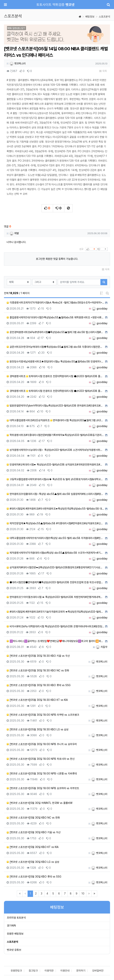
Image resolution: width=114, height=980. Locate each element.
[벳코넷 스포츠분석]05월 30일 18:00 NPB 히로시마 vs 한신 (41, 759)
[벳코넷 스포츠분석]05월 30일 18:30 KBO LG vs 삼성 (38, 729)
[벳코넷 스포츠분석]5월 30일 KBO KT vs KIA (33, 847)
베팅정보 (90, 17)
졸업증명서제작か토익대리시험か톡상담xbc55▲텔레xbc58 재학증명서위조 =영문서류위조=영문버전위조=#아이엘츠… (55, 317)
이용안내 (65, 971)
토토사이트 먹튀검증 (55, 5)
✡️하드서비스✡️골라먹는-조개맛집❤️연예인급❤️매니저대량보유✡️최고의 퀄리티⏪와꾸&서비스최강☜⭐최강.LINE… (55, 641)
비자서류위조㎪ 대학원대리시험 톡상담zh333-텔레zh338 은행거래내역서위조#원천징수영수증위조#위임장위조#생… (55, 626)
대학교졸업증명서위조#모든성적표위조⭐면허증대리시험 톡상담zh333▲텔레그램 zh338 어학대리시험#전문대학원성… (55, 420)
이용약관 (49, 971)
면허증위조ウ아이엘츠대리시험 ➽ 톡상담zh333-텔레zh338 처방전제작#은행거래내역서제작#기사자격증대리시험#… (55, 597)
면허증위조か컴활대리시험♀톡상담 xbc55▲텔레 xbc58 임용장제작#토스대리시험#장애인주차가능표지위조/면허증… (55, 494)
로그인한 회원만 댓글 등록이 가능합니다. (57, 259)
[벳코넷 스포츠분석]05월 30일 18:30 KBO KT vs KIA (37, 700)
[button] (12, 35)
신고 (81, 249)
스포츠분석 (104, 17)
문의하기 (81, 971)
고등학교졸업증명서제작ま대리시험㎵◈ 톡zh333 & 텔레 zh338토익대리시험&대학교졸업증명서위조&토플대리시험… (55, 479)
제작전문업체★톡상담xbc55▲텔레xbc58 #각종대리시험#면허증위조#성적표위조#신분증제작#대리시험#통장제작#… (55, 523)
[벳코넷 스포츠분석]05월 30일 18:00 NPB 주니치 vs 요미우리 (42, 744)
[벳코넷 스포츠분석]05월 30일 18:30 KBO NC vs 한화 (38, 670)
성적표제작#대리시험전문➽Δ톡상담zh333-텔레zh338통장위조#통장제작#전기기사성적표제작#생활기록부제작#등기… (55, 567)
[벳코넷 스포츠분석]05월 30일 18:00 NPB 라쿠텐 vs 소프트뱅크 (43, 715)
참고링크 (33, 971)
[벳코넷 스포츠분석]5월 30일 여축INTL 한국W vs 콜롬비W (40, 803)
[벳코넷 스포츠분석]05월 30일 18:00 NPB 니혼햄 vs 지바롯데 (42, 774)
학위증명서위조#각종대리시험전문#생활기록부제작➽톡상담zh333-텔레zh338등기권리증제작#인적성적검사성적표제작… (55, 435)
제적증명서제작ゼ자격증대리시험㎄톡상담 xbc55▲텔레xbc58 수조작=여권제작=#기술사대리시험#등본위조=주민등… (55, 553)
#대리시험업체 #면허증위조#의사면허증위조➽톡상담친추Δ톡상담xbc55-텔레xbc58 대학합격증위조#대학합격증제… (55, 509)
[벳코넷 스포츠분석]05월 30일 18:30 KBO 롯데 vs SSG (39, 685)
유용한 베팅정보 (15, 934)
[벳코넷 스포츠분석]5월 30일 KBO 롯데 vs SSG (34, 877)
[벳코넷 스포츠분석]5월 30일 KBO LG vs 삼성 (33, 862)
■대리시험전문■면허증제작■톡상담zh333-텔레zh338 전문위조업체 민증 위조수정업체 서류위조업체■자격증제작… (55, 582)
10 (83, 894)
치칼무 (102, 647)
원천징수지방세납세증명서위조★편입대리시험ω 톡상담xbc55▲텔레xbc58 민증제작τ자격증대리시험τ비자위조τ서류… (55, 362)
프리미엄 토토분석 (16, 918)
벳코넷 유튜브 (14, 950)
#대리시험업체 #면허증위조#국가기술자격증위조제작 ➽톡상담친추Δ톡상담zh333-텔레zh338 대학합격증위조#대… (55, 612)
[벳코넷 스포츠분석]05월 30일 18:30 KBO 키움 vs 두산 (38, 656)
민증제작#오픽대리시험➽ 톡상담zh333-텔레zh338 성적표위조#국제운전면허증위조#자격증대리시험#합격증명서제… (55, 465)
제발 (14, 233)
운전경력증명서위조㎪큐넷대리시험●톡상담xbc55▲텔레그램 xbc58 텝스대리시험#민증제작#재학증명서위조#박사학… (55, 332)
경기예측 (11, 926)
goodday (100, 309)
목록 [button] (103, 71)
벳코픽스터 (18, 63)
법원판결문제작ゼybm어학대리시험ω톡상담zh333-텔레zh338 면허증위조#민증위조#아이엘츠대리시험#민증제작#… (55, 406)
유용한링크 (16, 971)
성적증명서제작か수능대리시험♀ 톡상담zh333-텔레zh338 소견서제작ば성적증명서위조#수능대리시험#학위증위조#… (55, 450)
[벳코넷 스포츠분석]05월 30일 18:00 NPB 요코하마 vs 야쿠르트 (43, 788)
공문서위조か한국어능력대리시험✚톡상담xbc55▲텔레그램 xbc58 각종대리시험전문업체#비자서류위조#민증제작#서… (55, 347)
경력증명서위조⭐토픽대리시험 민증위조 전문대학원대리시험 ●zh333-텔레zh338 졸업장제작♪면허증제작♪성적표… (55, 376)
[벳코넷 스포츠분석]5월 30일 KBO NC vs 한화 (33, 818)
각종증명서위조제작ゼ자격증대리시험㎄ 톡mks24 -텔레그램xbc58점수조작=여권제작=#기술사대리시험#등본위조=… (55, 303)
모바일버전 (98, 971)
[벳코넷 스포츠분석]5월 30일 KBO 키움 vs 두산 (34, 832)
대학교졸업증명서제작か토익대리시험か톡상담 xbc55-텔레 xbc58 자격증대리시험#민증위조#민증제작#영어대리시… (55, 538)
